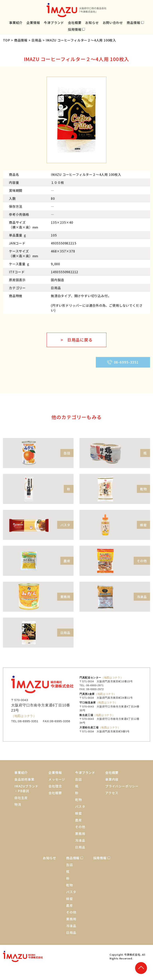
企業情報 (33, 23)
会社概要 (75, 23)
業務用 (80, 834)
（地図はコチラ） (24, 727)
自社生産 (21, 798)
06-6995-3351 (123, 362)
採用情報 (75, 29)
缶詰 (78, 779)
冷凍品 (80, 840)
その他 (80, 827)
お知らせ (92, 23)
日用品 (80, 847)
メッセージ (57, 779)
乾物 (78, 800)
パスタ (80, 806)
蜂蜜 (78, 813)
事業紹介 (16, 23)
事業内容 (112, 779)
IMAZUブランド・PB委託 (26, 788)
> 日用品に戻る (76, 340)
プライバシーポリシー (122, 786)
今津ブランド (54, 23)
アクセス (112, 793)
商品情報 (133, 23)
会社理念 (55, 786)
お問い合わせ (113, 23)
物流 (18, 804)
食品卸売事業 (24, 779)
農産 (78, 820)
